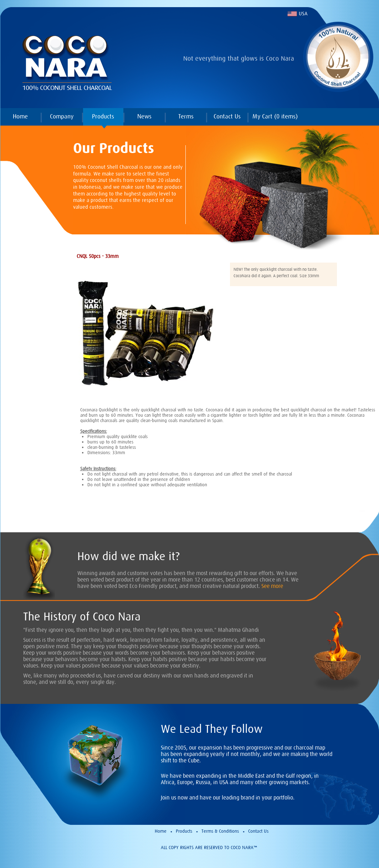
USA (303, 14)
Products (103, 116)
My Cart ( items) (275, 116)
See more (272, 586)
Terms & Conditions (220, 831)
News (144, 116)
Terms (186, 116)
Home (20, 116)
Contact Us (227, 116)
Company (62, 116)
